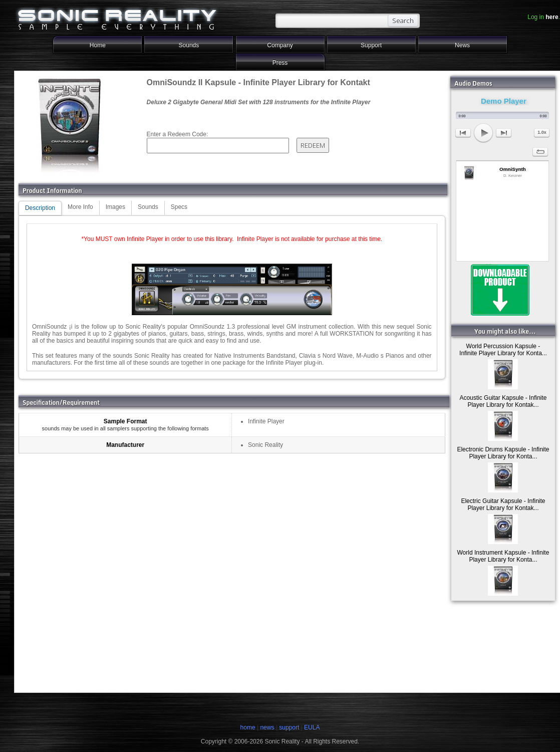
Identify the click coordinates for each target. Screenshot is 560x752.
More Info (80, 207)
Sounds (189, 45)
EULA (312, 727)
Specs (179, 207)
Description (40, 208)
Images (115, 207)
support (290, 727)
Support (371, 45)
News (462, 45)
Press (280, 63)
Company (280, 45)
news (267, 727)
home (248, 727)
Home (98, 45)
